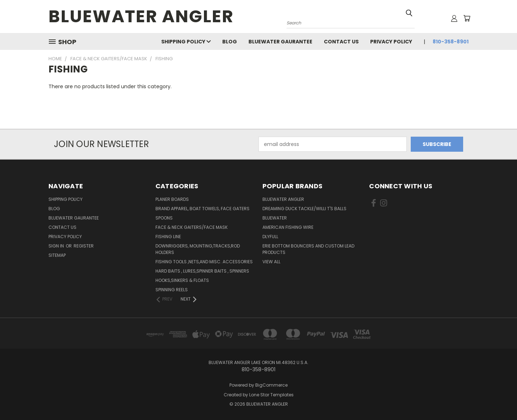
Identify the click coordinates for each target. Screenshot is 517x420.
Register (84, 246)
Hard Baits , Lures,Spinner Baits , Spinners (202, 271)
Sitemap (57, 255)
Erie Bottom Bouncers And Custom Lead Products (308, 249)
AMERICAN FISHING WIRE (288, 227)
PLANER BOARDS (172, 199)
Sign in (57, 246)
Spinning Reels (172, 290)
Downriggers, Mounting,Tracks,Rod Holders (198, 249)
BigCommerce (271, 385)
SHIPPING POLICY (186, 42)
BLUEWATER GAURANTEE (280, 42)
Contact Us (341, 42)
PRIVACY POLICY (391, 42)
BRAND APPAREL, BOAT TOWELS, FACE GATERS (202, 209)
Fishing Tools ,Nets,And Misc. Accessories (204, 262)
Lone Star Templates (271, 395)
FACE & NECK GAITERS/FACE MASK (192, 227)
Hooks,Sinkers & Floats (182, 280)
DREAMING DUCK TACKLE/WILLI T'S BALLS (304, 209)
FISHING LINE (168, 237)
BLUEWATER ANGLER (283, 199)
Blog (230, 42)
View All (271, 262)
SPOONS (164, 218)
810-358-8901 (451, 42)
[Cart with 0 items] (467, 18)
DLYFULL (270, 237)
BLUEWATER (275, 218)
